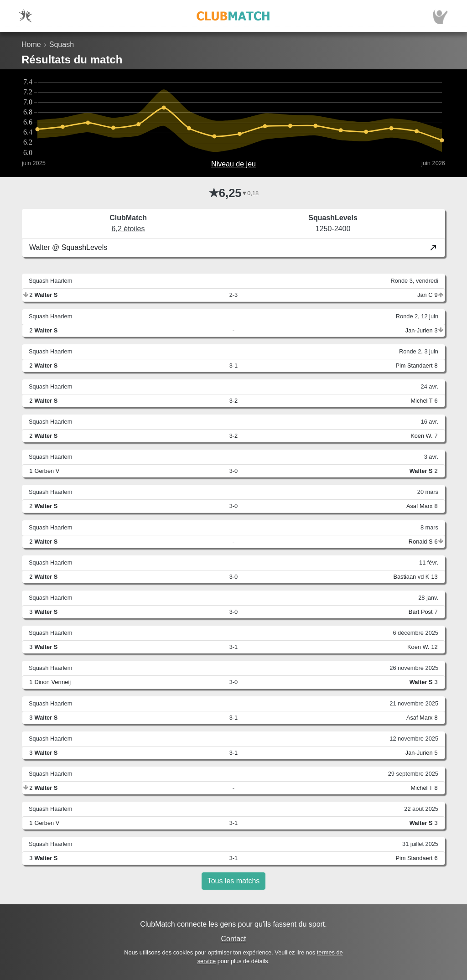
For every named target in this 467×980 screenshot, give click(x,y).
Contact (233, 939)
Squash (62, 44)
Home (31, 44)
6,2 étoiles (128, 229)
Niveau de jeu (233, 164)
